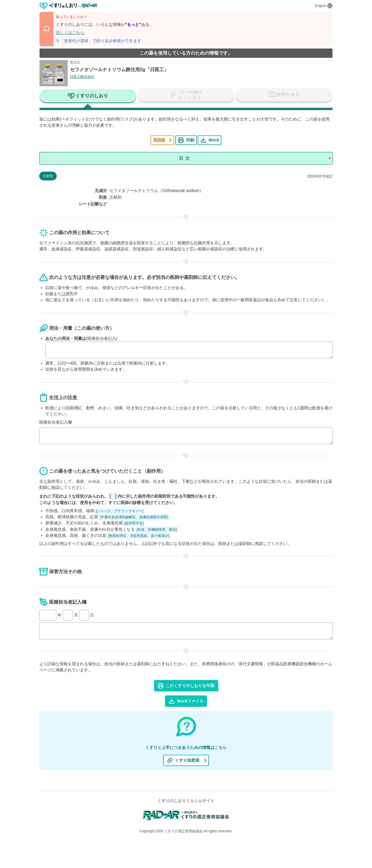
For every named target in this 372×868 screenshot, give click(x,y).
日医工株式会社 (82, 77)
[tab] (88, 96)
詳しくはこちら (70, 33)
